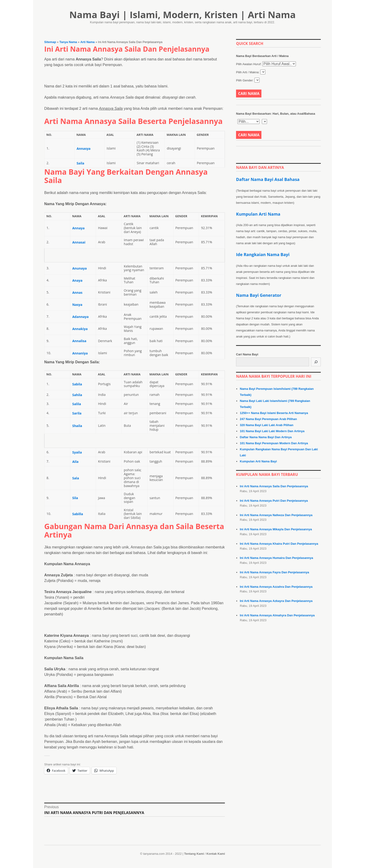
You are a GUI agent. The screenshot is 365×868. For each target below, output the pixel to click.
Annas (77, 292)
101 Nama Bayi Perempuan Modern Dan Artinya (274, 443)
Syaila (77, 452)
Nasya (77, 305)
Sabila (77, 384)
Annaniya (80, 353)
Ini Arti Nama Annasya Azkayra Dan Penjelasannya (276, 601)
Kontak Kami (216, 854)
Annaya (78, 228)
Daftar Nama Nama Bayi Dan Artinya (266, 437)
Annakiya (80, 329)
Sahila (77, 395)
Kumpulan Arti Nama (258, 214)
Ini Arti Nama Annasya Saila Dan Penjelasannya (274, 486)
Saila (80, 163)
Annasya (84, 149)
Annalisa (79, 341)
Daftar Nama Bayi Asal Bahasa (268, 179)
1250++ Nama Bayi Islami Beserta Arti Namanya (274, 413)
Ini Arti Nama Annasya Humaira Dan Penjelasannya (276, 558)
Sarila (77, 413)
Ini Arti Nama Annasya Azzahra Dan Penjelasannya (276, 587)
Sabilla (78, 514)
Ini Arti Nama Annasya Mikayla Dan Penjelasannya (276, 529)
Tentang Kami (194, 854)
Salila (76, 404)
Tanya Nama (68, 42)
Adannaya (80, 317)
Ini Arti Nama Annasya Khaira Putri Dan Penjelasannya (279, 544)
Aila (75, 462)
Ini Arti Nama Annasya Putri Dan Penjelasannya (274, 501)
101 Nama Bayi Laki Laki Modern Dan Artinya (272, 431)
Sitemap (50, 42)
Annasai (79, 242)
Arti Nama (87, 42)
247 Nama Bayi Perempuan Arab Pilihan (268, 419)
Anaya (77, 280)
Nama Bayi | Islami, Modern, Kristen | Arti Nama (183, 15)
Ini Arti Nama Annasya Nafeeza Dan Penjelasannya (276, 515)
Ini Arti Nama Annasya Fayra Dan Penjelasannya (274, 572)
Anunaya (79, 268)
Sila (75, 498)
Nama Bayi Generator (259, 295)
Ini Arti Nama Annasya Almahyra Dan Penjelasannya (277, 615)
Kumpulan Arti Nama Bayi (258, 461)
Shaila (77, 426)
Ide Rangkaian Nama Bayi (263, 254)
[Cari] (316, 362)
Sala (76, 478)
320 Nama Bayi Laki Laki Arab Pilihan (267, 425)
